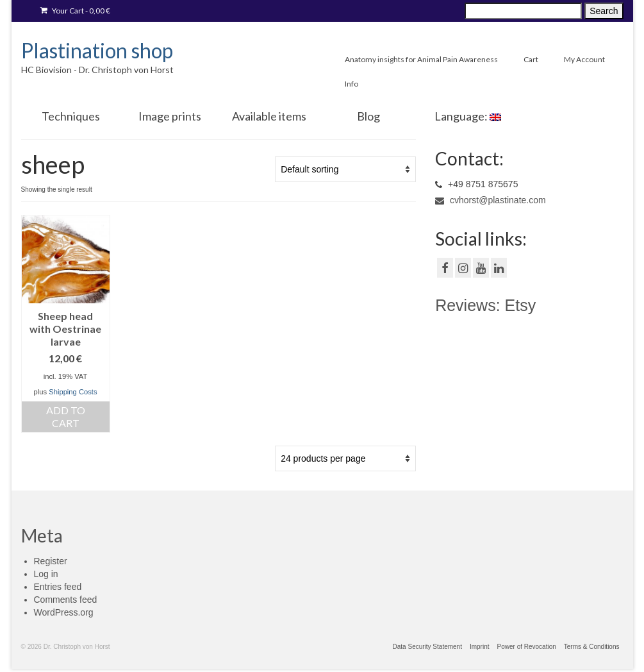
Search (604, 11)
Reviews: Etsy (485, 305)
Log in (46, 574)
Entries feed (58, 587)
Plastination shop (97, 50)
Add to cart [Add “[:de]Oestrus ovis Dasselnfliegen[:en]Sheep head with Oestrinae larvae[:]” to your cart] (66, 416)
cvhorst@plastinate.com (491, 200)
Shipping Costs (73, 392)
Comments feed (66, 600)
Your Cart (75, 11)
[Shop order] (345, 169)
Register (51, 561)
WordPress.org (64, 612)
